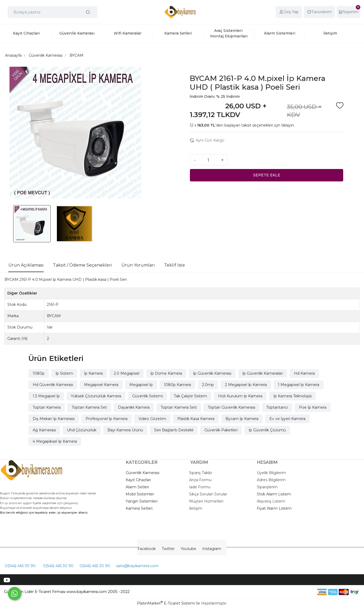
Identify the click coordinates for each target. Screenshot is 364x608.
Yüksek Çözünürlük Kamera (96, 396)
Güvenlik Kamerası (142, 473)
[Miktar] (208, 160)
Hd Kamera (304, 373)
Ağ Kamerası (44, 430)
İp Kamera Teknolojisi (292, 396)
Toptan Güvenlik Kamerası (232, 407)
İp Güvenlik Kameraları (263, 373)
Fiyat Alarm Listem (274, 508)
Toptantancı (277, 407)
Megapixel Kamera (101, 385)
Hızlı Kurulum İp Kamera (240, 396)
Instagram (212, 549)
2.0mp (208, 385)
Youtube (188, 549)
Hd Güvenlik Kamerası (53, 385)
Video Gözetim (152, 419)
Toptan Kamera (47, 407)
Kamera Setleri (139, 508)
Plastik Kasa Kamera (196, 419)
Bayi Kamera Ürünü (125, 430)
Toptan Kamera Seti (179, 407)
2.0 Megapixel (127, 373)
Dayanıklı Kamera (134, 407)
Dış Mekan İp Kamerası (54, 419)
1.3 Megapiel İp (46, 396)
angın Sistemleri (143, 501)
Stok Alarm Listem (274, 494)
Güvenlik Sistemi (147, 396)
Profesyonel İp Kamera (107, 419)
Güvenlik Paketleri (221, 430)
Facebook (147, 549)
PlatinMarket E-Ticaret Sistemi (166, 603)
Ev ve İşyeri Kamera (287, 419)
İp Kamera (93, 373)
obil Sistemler (142, 494)
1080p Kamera (177, 385)
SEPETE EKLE (267, 175)
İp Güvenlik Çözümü (267, 430)
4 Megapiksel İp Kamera (55, 441)
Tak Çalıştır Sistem (190, 396)
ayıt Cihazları (140, 480)
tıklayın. (288, 125)
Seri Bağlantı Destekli (174, 430)
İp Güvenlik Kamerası (212, 373)
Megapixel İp (141, 385)
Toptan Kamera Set (89, 407)
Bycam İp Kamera (242, 419)
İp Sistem (64, 373)
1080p (39, 373)
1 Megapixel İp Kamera (299, 385)
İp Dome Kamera (166, 373)
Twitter (168, 549)
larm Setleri (139, 487)
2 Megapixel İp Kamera (246, 385)
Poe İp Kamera (313, 407)
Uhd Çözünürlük (82, 430)
